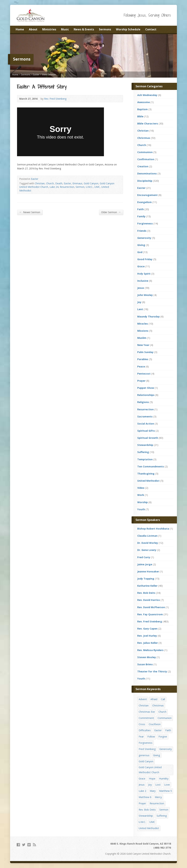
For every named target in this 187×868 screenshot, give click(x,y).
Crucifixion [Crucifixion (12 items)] (155, 724)
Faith (141, 209)
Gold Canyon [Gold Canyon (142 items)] (146, 761)
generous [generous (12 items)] (144, 755)
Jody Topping (146, 579)
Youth (141, 509)
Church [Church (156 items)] (162, 712)
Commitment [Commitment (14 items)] (146, 718)
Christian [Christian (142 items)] (144, 705)
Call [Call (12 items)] (163, 699)
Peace (141, 366)
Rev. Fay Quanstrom (150, 614)
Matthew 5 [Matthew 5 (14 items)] (165, 791)
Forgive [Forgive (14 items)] (163, 737)
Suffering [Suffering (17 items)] (162, 816)
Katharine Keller (147, 586)
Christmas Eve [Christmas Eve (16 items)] (147, 712)
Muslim (142, 338)
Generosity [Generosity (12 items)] (166, 749)
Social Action (146, 424)
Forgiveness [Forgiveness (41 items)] (146, 743)
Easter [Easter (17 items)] (158, 730)
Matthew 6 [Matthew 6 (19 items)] (145, 797)
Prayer (141, 381)
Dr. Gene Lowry (147, 550)
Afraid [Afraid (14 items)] (154, 699)
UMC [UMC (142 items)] (152, 822)
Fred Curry (144, 557)
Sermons (105, 29)
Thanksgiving (146, 474)
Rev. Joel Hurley (147, 636)
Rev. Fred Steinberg (55, 99)
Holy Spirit (144, 274)
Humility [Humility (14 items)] (164, 779)
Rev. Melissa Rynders (150, 650)
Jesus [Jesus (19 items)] (142, 785)
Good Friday (145, 259)
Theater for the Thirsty (152, 671)
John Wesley (145, 295)
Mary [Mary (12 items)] (153, 791)
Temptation (145, 459)
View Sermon (49, 74)
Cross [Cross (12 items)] (142, 724)
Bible (140, 116)
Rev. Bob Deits (146, 593)
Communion (145, 152)
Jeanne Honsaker (148, 571)
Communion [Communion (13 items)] (165, 718)
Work (141, 495)
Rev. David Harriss (149, 600)
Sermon (80, 187)
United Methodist (148, 481)
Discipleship (145, 181)
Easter (36, 74)
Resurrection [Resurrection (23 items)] (157, 803)
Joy (139, 302)
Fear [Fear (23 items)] (141, 737)
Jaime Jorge (145, 564)
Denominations (147, 173)
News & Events (84, 29)
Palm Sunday (145, 352)
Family (141, 216)
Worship (143, 502)
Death (59, 183)
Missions (143, 331)
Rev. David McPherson (151, 607)
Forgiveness (145, 223)
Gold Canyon (91, 183)
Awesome (144, 102)
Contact (151, 29)
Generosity (144, 238)
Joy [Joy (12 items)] (150, 785)
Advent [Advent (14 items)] (143, 699)
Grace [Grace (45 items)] (142, 779)
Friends (142, 231)
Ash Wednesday (147, 95)
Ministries (49, 29)
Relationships (146, 395)
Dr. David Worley (148, 543)
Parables (143, 359)
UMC (97, 187)
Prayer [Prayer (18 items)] (142, 803)
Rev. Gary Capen (147, 629)
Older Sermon (111, 212)
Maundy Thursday (149, 316)
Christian (40, 183)
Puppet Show (146, 388)
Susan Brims (145, 664)
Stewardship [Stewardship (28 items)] (146, 816)
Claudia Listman (147, 536)
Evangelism (145, 202)
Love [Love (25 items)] (167, 785)
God (140, 252)
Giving (141, 245)
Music (65, 29)
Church (50, 183)
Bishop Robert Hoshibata (153, 529)
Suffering (143, 452)
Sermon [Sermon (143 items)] (164, 810)
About (33, 29)
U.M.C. (89, 187)
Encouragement (147, 195)
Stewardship (145, 445)
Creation (143, 166)
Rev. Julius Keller (148, 643)
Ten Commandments (151, 466)
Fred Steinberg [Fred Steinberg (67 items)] (147, 749)
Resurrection (67, 187)
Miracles (143, 324)
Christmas (144, 138)
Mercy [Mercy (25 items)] (158, 797)
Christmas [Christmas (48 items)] (158, 705)
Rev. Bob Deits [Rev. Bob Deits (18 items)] (147, 810)
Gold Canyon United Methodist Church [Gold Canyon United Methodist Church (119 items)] (150, 770)
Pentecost (144, 374)
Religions (143, 402)
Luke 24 (54, 187)
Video (141, 488)
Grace (141, 266)
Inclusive (143, 281)
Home (20, 29)
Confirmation (146, 159)
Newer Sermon (30, 212)
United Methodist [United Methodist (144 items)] (149, 828)
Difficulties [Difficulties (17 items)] (145, 730)
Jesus (141, 288)
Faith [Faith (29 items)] (168, 730)
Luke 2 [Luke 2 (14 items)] (142, 791)
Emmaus (77, 183)
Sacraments (145, 416)
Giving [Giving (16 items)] (157, 755)
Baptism (143, 109)
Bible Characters (148, 123)
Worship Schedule (128, 29)
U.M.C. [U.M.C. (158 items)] (142, 822)
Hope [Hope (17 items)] (152, 779)
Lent (140, 309)
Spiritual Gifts (146, 431)
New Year (143, 345)
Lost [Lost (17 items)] (158, 785)
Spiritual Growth (148, 438)
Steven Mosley (147, 657)
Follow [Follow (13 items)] (151, 737)
